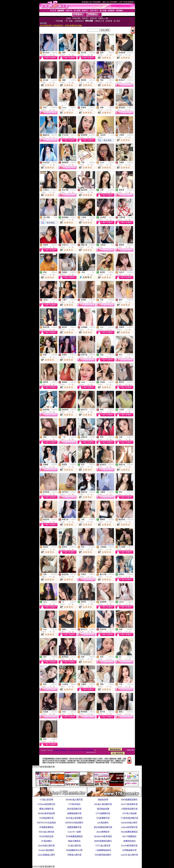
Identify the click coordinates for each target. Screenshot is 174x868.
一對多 (112, 135)
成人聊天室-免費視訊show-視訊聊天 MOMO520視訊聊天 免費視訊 (73, 750)
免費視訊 (54, 53)
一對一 (93, 272)
